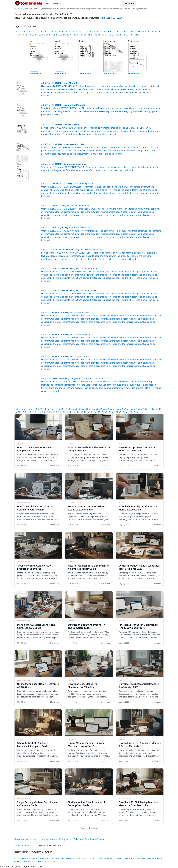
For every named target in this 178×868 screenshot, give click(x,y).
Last (16, 32)
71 (106, 35)
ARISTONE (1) (107, 858)
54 (47, 35)
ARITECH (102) (96, 858)
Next (136, 35)
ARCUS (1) (28, 861)
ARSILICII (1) (47, 858)
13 (52, 32)
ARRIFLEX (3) (70, 858)
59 (64, 35)
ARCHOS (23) (50, 861)
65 (85, 35)
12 (48, 32)
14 (55, 32)
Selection (78, 839)
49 (30, 35)
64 (82, 35)
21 (80, 32)
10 (41, 32)
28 (104, 32)
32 (118, 32)
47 (23, 35)
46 (19, 35)
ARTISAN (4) (19, 858)
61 (71, 35)
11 (45, 32)
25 (94, 32)
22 (83, 32)
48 (26, 35)
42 (153, 32)
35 (129, 32)
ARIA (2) (145, 858)
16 (62, 32)
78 (131, 35)
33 (121, 32)
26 (97, 32)
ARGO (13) (152, 858)
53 (43, 35)
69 (99, 35)
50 (33, 35)
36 (132, 32)
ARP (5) (79, 858)
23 (87, 32)
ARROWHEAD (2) (59, 858)
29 (108, 32)
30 (111, 32)
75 (120, 35)
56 (54, 35)
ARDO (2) (20, 861)
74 (117, 35)
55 (50, 35)
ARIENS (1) (137, 858)
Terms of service (22, 845)
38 (139, 32)
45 (16, 35)
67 (92, 35)
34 (125, 32)
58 (61, 35)
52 (40, 35)
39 (142, 32)
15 (59, 32)
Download (90, 839)
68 (96, 35)
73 (113, 35)
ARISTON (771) (119, 858)
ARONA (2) (86, 858)
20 (76, 32)
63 (78, 35)
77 (127, 35)
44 (160, 32)
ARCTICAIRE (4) (38, 861)
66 (89, 35)
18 (69, 32)
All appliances (66, 839)
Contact (100, 839)
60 (68, 35)
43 (156, 32)
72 (110, 35)
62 (75, 35)
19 (73, 32)
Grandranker (93, 828)
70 (103, 35)
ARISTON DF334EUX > (112, 18)
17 (66, 32)
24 (90, 32)
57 (57, 35)
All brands (52, 839)
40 (146, 32)
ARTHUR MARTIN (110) (33, 858)
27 (101, 32)
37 (135, 32)
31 (115, 32)
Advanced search (31, 839)
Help (43, 839)
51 (37, 35)
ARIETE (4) (129, 858)
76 (124, 35)
